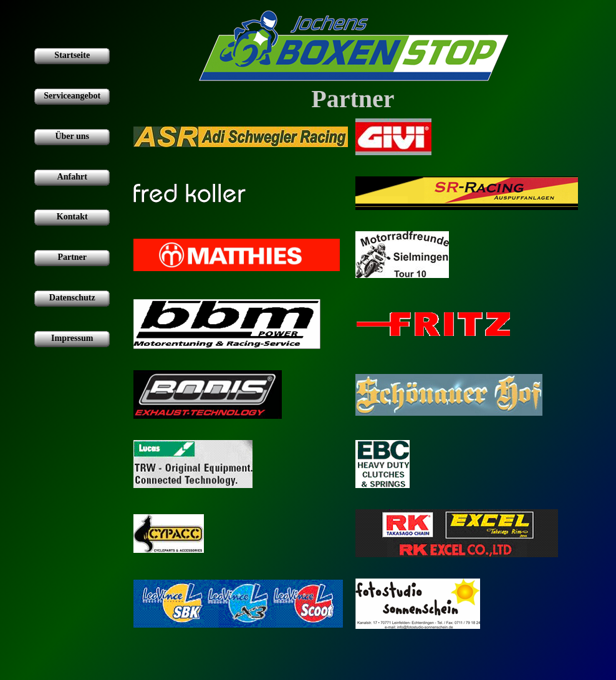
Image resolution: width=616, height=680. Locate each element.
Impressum (72, 338)
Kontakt (72, 217)
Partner (72, 257)
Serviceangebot (72, 96)
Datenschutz (72, 298)
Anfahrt (72, 177)
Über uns (72, 136)
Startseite (72, 55)
